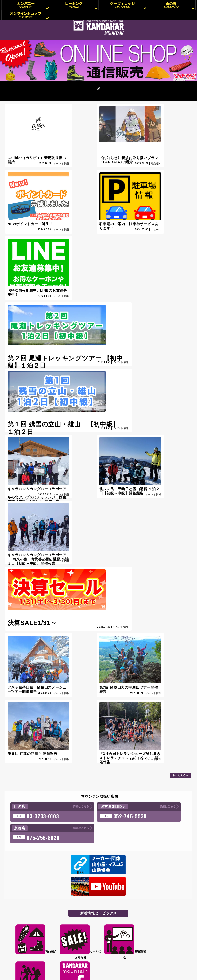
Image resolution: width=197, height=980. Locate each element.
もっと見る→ (181, 663)
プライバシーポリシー (38, 903)
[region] (98, 73)
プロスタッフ (32, 911)
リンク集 (28, 919)
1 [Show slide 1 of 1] (99, 94)
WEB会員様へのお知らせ (40, 926)
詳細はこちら (54, 694)
